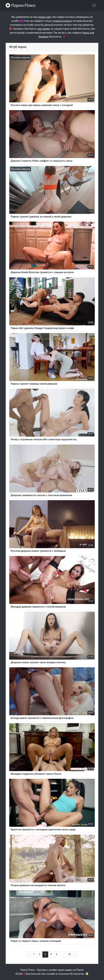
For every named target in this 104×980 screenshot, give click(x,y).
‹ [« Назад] (29, 954)
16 (69, 954)
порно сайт (45, 17)
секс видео (44, 29)
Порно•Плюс (21, 5)
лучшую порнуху (62, 21)
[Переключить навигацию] (94, 5)
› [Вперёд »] (75, 954)
